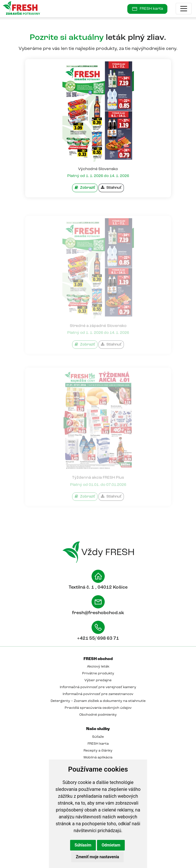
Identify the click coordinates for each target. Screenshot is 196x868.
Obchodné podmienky (98, 715)
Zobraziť (85, 188)
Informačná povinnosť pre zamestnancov (98, 694)
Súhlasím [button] (83, 845)
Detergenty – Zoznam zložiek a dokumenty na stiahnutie (98, 701)
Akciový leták (98, 667)
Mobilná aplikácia (98, 758)
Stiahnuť (111, 188)
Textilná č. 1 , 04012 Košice (98, 587)
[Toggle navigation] (184, 9)
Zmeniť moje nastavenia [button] (97, 857)
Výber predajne (98, 680)
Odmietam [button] (111, 845)
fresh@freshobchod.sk (98, 613)
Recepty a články (98, 751)
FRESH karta (98, 744)
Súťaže (98, 737)
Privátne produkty (98, 674)
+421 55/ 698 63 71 (98, 639)
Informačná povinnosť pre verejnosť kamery (98, 687)
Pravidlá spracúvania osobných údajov (98, 708)
